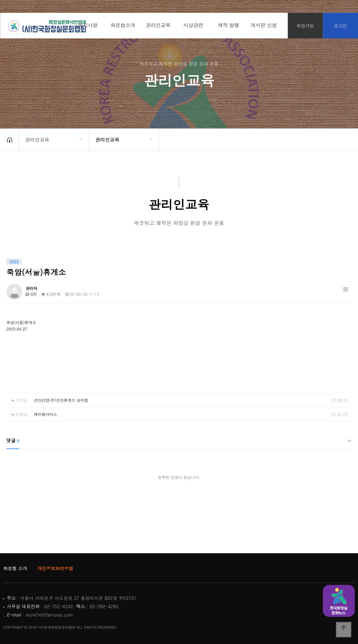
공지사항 (88, 25)
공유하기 (343, 139)
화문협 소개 (15, 568)
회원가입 (305, 26)
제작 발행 (229, 25)
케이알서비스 (45, 414)
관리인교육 (158, 25)
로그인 (341, 26)
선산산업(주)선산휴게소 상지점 (61, 400)
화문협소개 (123, 25)
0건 (31, 294)
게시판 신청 (264, 25)
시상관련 (193, 25)
